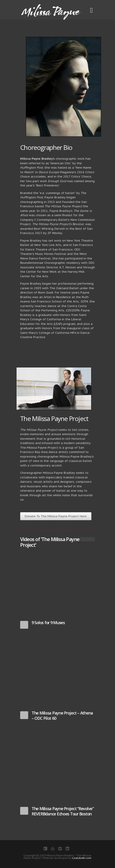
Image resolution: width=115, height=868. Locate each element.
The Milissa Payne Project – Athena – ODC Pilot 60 (62, 716)
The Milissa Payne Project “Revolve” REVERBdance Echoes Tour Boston (63, 811)
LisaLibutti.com (82, 858)
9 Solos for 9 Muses (48, 623)
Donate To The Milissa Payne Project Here (56, 516)
